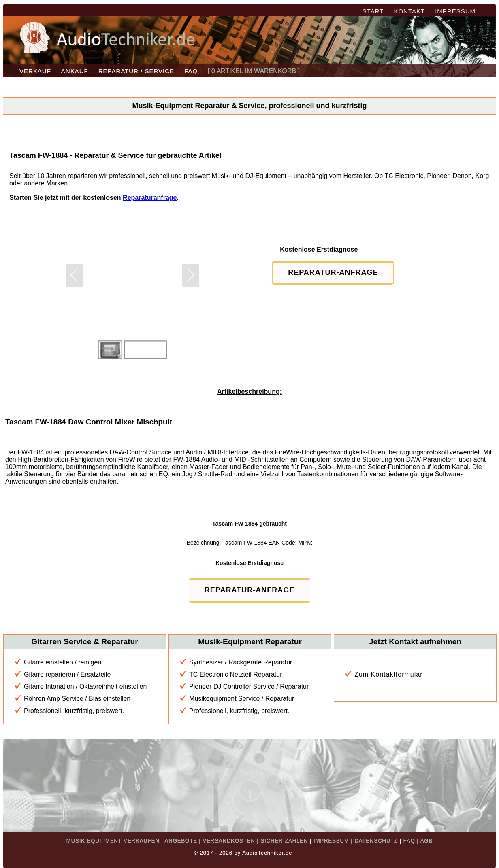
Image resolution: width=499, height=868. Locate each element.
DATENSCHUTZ (376, 841)
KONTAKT (409, 11)
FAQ (191, 71)
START (373, 11)
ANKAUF (75, 71)
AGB (426, 841)
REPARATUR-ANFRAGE (333, 272)
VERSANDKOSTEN (229, 841)
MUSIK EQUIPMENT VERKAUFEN (113, 841)
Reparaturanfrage (150, 198)
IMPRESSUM (455, 11)
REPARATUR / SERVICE (136, 71)
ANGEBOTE (181, 841)
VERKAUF (35, 71)
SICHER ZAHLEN (284, 841)
